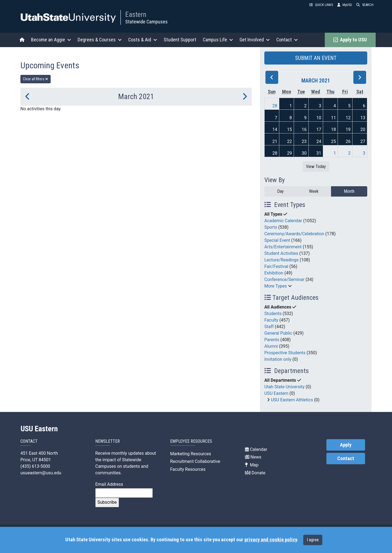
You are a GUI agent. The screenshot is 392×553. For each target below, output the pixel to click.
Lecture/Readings (281, 260)
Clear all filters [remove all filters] (36, 79)
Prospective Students (285, 353)
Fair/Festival (276, 266)
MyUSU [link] (345, 5)
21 (275, 141)
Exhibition (274, 273)
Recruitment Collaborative (195, 461)
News (253, 457)
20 (363, 129)
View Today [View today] (316, 166)
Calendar (256, 449)
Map (252, 465)
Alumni (271, 346)
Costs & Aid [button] (143, 40)
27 (363, 141)
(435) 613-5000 (35, 466)
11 (333, 118)
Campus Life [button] (218, 40)
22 (289, 141)
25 (333, 141)
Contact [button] (287, 40)
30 (304, 153)
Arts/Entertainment (283, 247)
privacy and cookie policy (271, 540)
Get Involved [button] (255, 40)
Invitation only (278, 359)
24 (319, 141)
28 (275, 106)
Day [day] (280, 191)
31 (319, 153)
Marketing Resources (191, 454)
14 (275, 129)
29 (289, 153)
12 (348, 118)
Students (273, 314)
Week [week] (314, 191)
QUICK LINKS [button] (321, 5)
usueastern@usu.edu (41, 473)
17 (319, 129)
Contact (346, 459)
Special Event (277, 240)
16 (304, 129)
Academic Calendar (283, 221)
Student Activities (281, 253)
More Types (276, 286)
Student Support (180, 40)
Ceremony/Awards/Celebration (294, 234)
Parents (272, 340)
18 (333, 129)
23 (304, 141)
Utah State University (284, 387)
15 (289, 129)
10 (319, 118)
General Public (278, 333)
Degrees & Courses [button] (100, 40)
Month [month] (349, 191)
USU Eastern (276, 393)
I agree (313, 540)
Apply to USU (350, 40)
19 (348, 129)
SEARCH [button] (365, 5)
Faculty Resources (188, 469)
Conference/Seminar (284, 279)
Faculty (271, 320)
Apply (346, 445)
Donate (255, 473)
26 (348, 141)
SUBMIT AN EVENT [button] (316, 58)
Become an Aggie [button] (51, 40)
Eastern (136, 14)
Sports (271, 227)
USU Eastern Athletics (292, 400)
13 (363, 118)
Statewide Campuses (146, 22)
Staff (269, 327)
